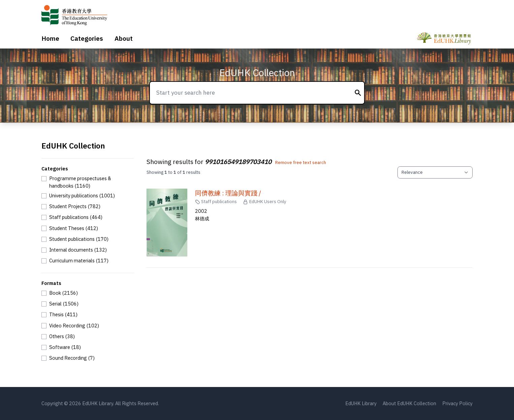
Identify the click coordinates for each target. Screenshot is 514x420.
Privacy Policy (457, 403)
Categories (87, 38)
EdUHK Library (361, 403)
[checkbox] (88, 182)
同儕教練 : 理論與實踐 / (228, 193)
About (124, 38)
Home (50, 38)
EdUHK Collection (257, 73)
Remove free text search (301, 162)
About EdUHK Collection (409, 403)
